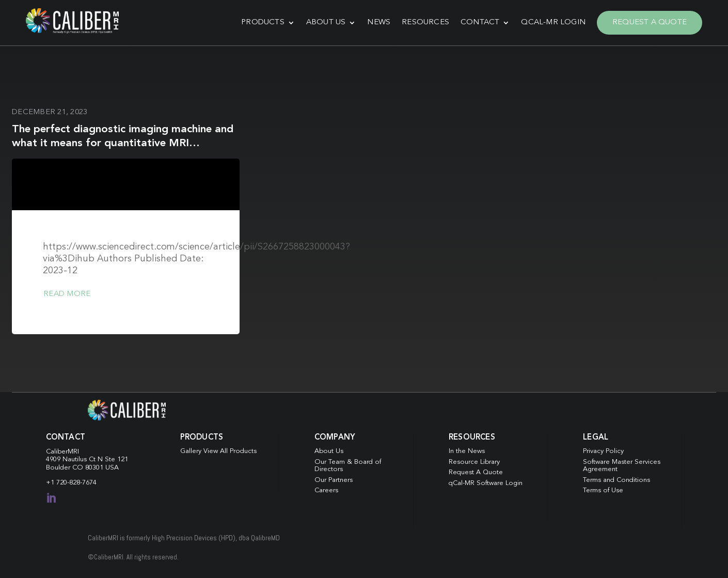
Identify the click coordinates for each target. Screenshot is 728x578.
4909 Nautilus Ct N (75, 459)
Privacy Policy (603, 451)
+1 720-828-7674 (71, 483)
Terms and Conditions (616, 480)
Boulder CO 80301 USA (82, 468)
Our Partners (334, 480)
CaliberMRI (62, 452)
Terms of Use (603, 490)
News (379, 22)
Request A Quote (650, 22)
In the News (467, 451)
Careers (326, 490)
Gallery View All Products (218, 451)
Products (263, 22)
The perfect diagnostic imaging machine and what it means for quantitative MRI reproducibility (123, 144)
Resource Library (474, 462)
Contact (480, 22)
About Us (326, 22)
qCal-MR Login (553, 22)
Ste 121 (116, 459)
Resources (425, 22)
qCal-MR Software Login (486, 483)
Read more (67, 294)
